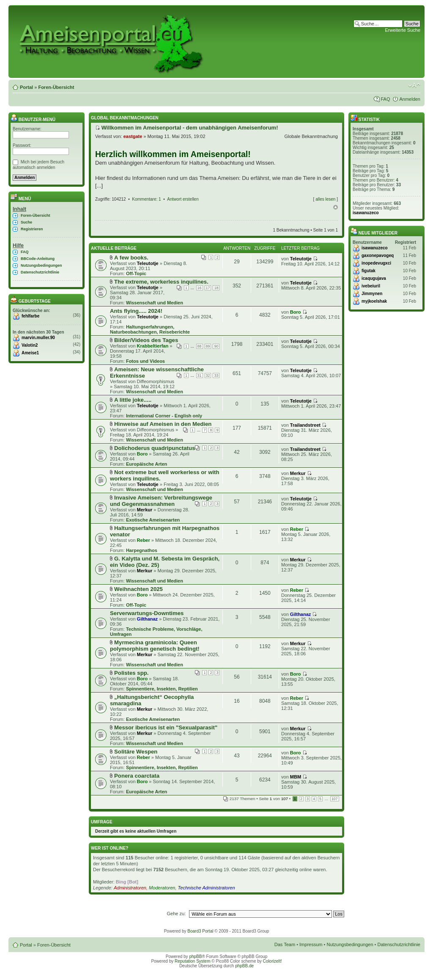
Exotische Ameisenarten (153, 520)
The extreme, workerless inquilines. (161, 282)
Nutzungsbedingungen (41, 265)
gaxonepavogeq (378, 255)
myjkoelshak (374, 301)
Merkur (298, 473)
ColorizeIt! (273, 961)
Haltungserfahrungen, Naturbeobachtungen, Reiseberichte (150, 329)
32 (208, 375)
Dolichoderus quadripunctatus (155, 448)
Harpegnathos (142, 550)
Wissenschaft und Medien (155, 303)
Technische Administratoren (207, 888)
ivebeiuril (371, 286)
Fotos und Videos (145, 361)
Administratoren (130, 888)
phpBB (195, 957)
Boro (296, 312)
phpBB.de (244, 966)
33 (216, 375)
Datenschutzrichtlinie (40, 272)
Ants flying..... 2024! (136, 311)
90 (216, 346)
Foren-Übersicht (56, 87)
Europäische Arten (147, 464)
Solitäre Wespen (136, 752)
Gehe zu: (176, 914)
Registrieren (32, 229)
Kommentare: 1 (146, 199)
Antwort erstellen (183, 199)
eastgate (133, 136)
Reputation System (193, 961)
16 (200, 288)
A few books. (131, 258)
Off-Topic (136, 273)
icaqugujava (374, 278)
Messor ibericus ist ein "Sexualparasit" (166, 727)
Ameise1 (30, 353)
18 (216, 288)
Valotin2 (30, 345)
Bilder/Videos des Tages (146, 340)
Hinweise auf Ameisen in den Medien (163, 424)
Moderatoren (162, 888)
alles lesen (325, 199)
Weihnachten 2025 (138, 589)
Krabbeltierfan (153, 346)
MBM (296, 777)
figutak (369, 271)
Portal (26, 87)
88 (200, 346)
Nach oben (336, 207)
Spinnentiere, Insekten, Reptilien (162, 689)
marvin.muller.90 (38, 338)
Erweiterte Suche (403, 30)
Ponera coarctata (137, 776)
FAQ (385, 99)
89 (208, 346)
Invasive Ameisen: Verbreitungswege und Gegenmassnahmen (161, 501)
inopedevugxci (376, 263)
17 (208, 288)
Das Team (285, 944)
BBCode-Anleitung (38, 259)
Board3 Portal (200, 931)
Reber (144, 540)
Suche (26, 222)
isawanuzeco (366, 213)
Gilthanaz (148, 619)
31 (200, 375)
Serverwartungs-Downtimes (147, 613)
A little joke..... (133, 400)
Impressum (311, 944)
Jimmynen (372, 294)
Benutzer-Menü (33, 120)
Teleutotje (148, 263)
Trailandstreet (305, 425)
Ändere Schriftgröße (414, 86)
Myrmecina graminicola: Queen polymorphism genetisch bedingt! (155, 646)
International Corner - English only (164, 416)
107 (335, 799)
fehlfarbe (30, 316)
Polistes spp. (131, 673)
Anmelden (410, 99)
